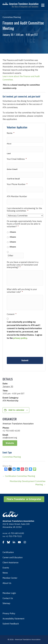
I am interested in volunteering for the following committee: (24, 210)
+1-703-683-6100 (16, 533)
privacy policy (20, 338)
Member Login (9, 593)
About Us (7, 583)
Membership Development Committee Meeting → (28, 483)
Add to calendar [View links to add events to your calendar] (16, 410)
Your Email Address (17, 159)
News (5, 573)
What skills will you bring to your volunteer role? (22, 291)
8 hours (13, 247)
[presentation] (26, 348)
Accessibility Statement (13, 619)
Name (11, 133)
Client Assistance (10, 562)
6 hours (13, 242)
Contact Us (8, 598)
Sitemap (6, 603)
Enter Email (12, 169)
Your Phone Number (17, 184)
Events (6, 568)
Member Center (10, 578)
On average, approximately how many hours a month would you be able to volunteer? (24, 224)
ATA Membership (10, 401)
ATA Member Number (17, 196)
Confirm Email (13, 179)
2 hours (13, 232)
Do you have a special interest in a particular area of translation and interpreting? (23, 265)
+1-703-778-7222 (14, 536)
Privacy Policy (9, 613)
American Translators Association (18, 424)
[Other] (15, 256)
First (9, 144)
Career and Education (13, 557)
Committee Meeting (12, 457)
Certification (8, 552)
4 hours (13, 237)
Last (9, 153)
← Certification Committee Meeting (19, 476)
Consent (12, 314)
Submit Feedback (11, 624)
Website (10, 443)
